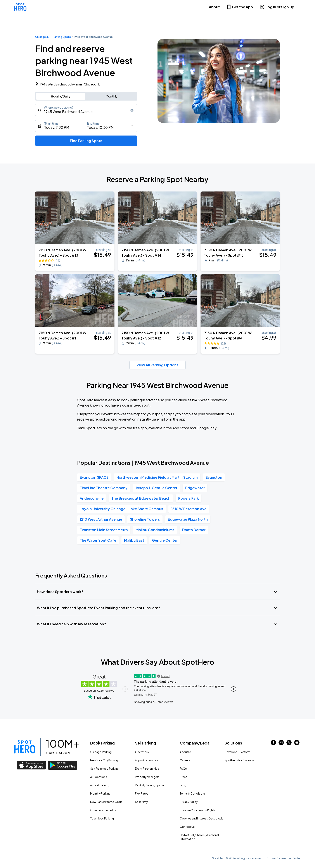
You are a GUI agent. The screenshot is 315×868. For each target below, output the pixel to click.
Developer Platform (237, 752)
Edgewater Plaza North (188, 519)
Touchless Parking (102, 818)
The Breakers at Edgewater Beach (141, 498)
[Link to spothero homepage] (25, 747)
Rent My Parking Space (150, 785)
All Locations (99, 777)
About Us (186, 752)
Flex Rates (142, 794)
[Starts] (86, 126)
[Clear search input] (132, 110)
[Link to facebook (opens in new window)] (273, 744)
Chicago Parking (101, 752)
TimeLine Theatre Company (104, 488)
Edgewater (195, 488)
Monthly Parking (100, 794)
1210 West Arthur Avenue (101, 519)
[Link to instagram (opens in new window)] (281, 744)
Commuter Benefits (103, 810)
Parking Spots (62, 37)
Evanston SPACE (94, 477)
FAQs (183, 769)
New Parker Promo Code (106, 802)
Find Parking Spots (86, 141)
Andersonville (92, 498)
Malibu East (134, 540)
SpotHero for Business (240, 760)
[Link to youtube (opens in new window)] (297, 744)
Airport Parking (100, 785)
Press (183, 777)
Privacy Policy (189, 802)
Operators (142, 752)
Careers (185, 760)
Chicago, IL (42, 37)
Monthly (112, 96)
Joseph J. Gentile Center (156, 488)
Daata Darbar (194, 530)
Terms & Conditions (193, 794)
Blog (183, 785)
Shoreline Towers (145, 519)
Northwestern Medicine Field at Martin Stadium (157, 477)
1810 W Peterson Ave (189, 509)
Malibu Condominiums (155, 530)
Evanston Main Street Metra (104, 530)
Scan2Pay (141, 802)
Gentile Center (165, 540)
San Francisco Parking (104, 769)
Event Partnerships (147, 769)
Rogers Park (189, 498)
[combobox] (86, 110)
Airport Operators (147, 760)
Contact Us (187, 827)
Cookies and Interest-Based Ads (202, 818)
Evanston (214, 477)
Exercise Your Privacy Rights (198, 810)
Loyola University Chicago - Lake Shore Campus (121, 509)
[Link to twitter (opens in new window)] (289, 744)
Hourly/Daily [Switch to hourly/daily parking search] (61, 96)
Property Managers (147, 777)
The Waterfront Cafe (98, 540)
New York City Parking (104, 760)
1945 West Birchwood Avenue (93, 37)
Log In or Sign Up (277, 7)
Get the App (240, 7)
